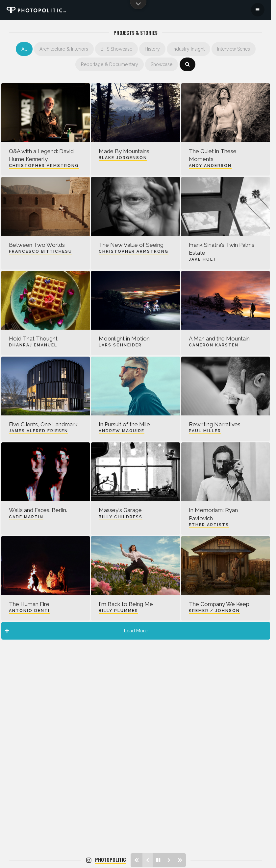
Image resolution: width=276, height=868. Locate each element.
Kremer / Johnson (214, 611)
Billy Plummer (118, 611)
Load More (76, 631)
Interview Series (234, 49)
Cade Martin (26, 517)
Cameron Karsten (214, 345)
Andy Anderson (210, 166)
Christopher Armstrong (44, 166)
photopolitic (111, 859)
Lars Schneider (120, 345)
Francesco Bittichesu (40, 251)
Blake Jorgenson (123, 158)
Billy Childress (121, 517)
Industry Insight (188, 49)
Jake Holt (203, 259)
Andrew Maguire (122, 431)
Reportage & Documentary (110, 64)
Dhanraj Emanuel (33, 345)
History (152, 49)
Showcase (162, 64)
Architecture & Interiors (64, 49)
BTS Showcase (116, 49)
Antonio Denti (29, 611)
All (24, 49)
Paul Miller (205, 431)
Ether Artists (209, 525)
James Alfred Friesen (38, 431)
